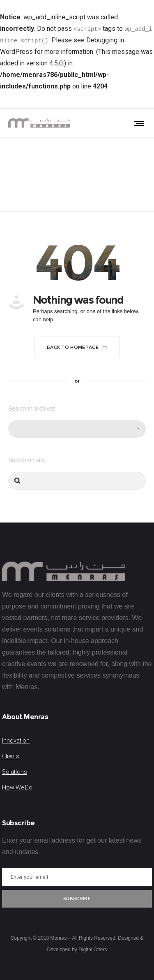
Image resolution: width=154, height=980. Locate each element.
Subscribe (77, 899)
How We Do (17, 787)
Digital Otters (93, 950)
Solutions (15, 772)
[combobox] (77, 429)
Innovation (16, 741)
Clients (11, 756)
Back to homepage (77, 347)
